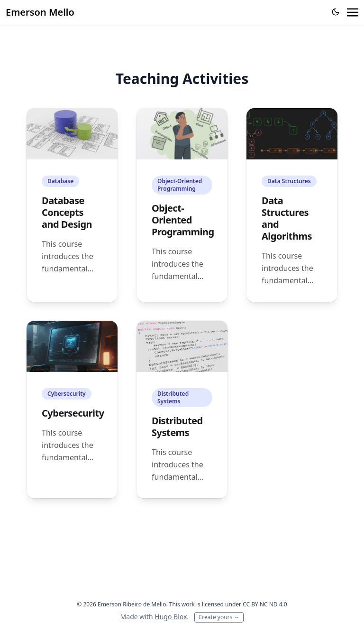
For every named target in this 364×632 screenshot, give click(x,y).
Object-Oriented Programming (183, 220)
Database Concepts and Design (67, 212)
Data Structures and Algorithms (287, 218)
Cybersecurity (73, 413)
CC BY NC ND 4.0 (265, 604)
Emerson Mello (40, 12)
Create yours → (219, 617)
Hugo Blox (171, 617)
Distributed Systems (177, 427)
